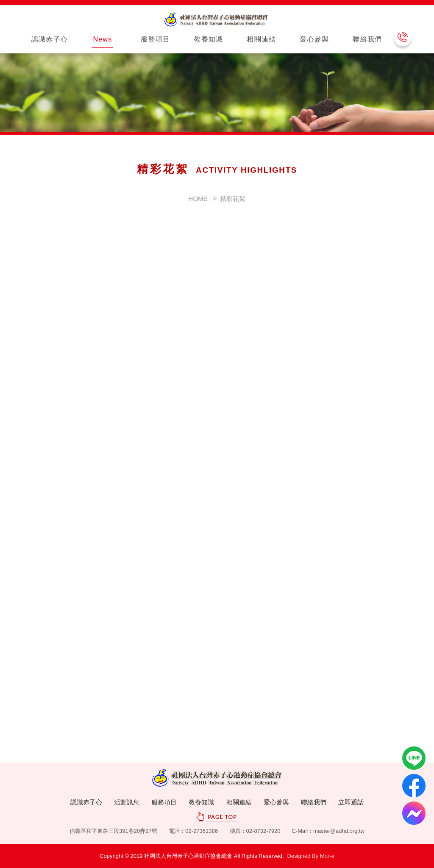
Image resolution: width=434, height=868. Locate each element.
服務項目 (164, 802)
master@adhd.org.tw (339, 831)
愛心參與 (276, 802)
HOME (198, 206)
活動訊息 (127, 802)
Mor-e (327, 856)
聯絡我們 (314, 802)
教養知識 (201, 802)
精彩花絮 (233, 206)
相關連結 (239, 802)
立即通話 (351, 802)
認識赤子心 (86, 802)
